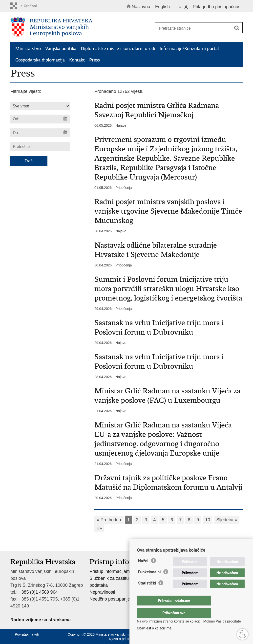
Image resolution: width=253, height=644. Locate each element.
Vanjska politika (61, 49)
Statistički (147, 593)
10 (208, 520)
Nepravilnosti (102, 592)
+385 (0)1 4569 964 (38, 592)
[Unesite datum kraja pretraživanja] (40, 133)
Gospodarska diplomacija (40, 60)
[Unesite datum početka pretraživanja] (40, 119)
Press (95, 60)
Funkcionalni (149, 582)
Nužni (143, 571)
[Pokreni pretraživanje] (237, 28)
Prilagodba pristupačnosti (218, 7)
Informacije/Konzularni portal (189, 49)
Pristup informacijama (111, 571)
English (162, 7)
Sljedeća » (227, 520)
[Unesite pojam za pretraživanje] (197, 28)
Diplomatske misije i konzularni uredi (118, 49)
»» (99, 528)
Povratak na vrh (27, 634)
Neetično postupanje (110, 599)
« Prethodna (109, 520)
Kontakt (77, 60)
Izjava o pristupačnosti (126, 639)
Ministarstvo (28, 49)
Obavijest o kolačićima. (155, 628)
